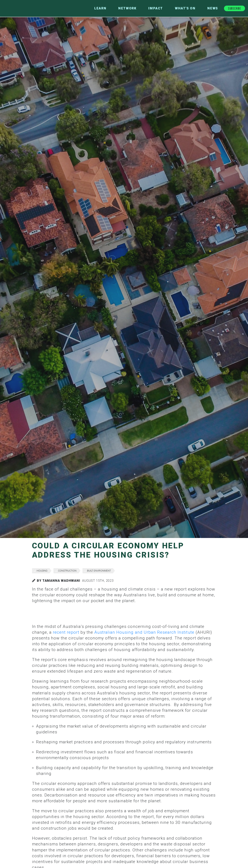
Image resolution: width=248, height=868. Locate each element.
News (213, 8)
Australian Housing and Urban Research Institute (144, 632)
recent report (66, 632)
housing (42, 571)
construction (67, 571)
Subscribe (234, 8)
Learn (100, 8)
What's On (185, 8)
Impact (156, 8)
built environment (99, 571)
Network (127, 8)
